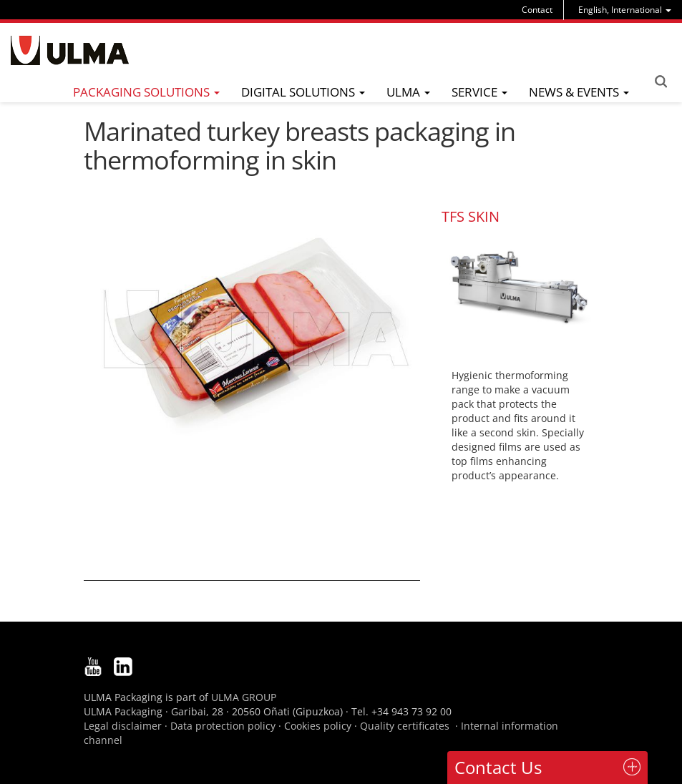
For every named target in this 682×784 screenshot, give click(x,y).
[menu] (625, 10)
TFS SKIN (471, 216)
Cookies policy (318, 726)
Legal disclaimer (123, 726)
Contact (537, 10)
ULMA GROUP (244, 697)
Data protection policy (223, 726)
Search (661, 82)
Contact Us (498, 767)
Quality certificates (405, 726)
